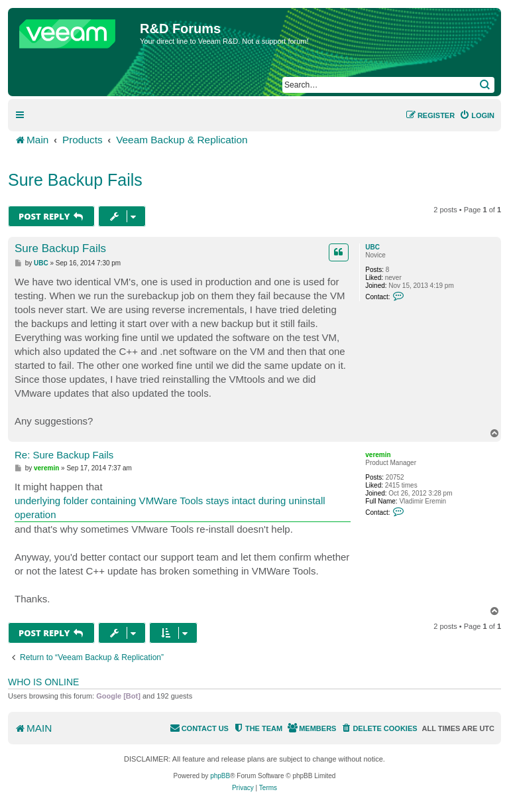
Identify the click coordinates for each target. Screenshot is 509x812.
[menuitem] (477, 115)
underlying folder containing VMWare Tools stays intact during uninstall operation (170, 507)
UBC (372, 247)
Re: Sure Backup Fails (64, 455)
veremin (378, 455)
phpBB (220, 776)
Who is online (43, 682)
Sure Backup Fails (75, 180)
